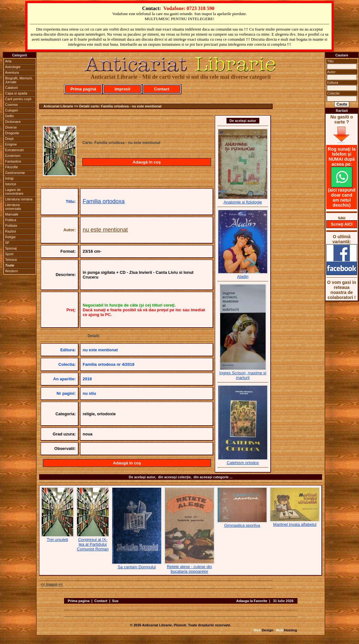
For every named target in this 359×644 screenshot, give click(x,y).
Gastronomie (15, 173)
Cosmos (11, 105)
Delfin (9, 116)
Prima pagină (83, 89)
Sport (9, 254)
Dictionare (13, 122)
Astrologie (13, 67)
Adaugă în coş (147, 162)
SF (7, 243)
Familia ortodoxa (104, 201)
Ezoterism (13, 156)
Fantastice (13, 161)
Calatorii (11, 88)
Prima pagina (79, 601)
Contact (162, 89)
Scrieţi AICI (342, 224)
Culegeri (12, 110)
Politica (11, 220)
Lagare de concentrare (14, 192)
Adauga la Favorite (252, 601)
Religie (10, 237)
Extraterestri (14, 150)
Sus (115, 601)
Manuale (12, 214)
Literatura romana (19, 199)
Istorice (11, 184)
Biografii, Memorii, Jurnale (19, 80)
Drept (9, 139)
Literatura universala (13, 207)
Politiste (11, 226)
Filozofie (12, 167)
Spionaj (11, 248)
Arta (8, 61)
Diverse (11, 127)
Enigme (11, 144)
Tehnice (11, 260)
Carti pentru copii (18, 99)
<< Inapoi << (52, 584)
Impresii (122, 89)
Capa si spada (16, 93)
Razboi (10, 231)
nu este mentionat (105, 230)
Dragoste (12, 133)
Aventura (12, 72)
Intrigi (9, 178)
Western (12, 271)
